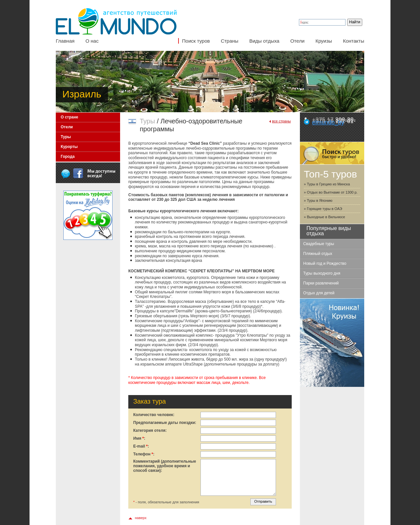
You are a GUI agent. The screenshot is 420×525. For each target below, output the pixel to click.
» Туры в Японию (318, 200)
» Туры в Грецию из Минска (327, 184)
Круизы (324, 41)
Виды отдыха (264, 41)
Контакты (354, 41)
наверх (141, 518)
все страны (281, 121)
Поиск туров (196, 41)
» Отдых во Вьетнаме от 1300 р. (331, 192)
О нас (92, 41)
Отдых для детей (319, 293)
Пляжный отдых (318, 254)
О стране (69, 117)
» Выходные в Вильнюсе (325, 217)
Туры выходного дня (322, 273)
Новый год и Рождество (325, 263)
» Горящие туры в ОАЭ (323, 209)
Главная (65, 41)
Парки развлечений (321, 283)
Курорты (69, 147)
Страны (230, 41)
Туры (66, 137)
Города (68, 157)
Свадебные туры (319, 244)
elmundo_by (328, 122)
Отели (297, 41)
